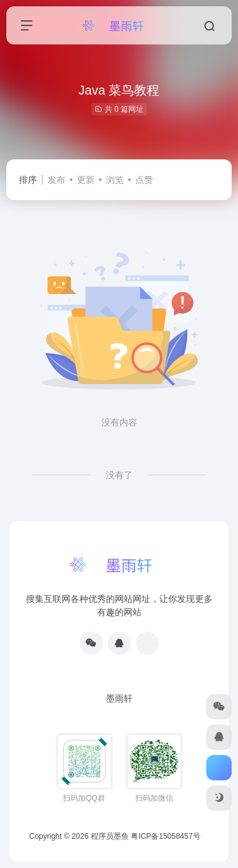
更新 (86, 180)
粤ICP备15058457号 (165, 836)
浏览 (115, 180)
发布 (56, 180)
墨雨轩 (119, 698)
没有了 (119, 475)
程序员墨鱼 (110, 836)
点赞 (144, 180)
